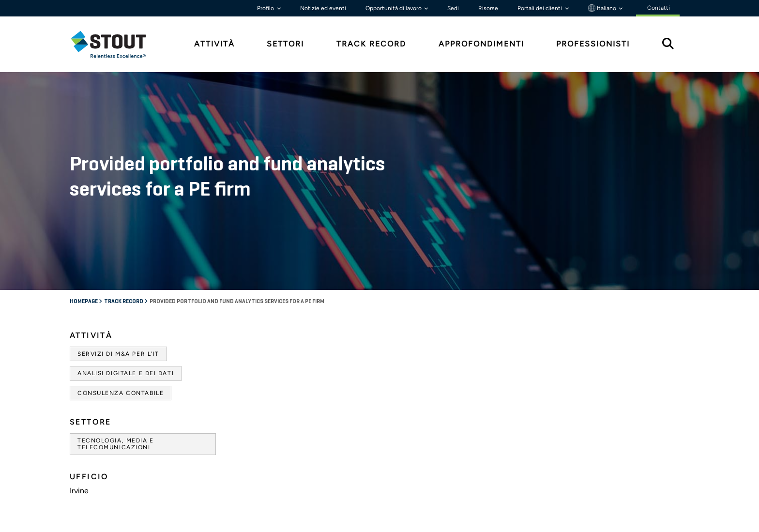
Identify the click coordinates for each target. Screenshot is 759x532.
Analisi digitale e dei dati (126, 373)
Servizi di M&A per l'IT (118, 354)
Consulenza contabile (121, 393)
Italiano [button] (603, 8)
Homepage (84, 302)
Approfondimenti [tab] (481, 44)
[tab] (116, 44)
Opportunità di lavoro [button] (394, 8)
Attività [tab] (214, 44)
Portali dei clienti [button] (540, 8)
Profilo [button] (266, 8)
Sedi (453, 8)
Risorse (488, 8)
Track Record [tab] (371, 44)
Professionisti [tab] (593, 44)
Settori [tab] (285, 44)
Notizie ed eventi (323, 8)
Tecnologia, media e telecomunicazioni (116, 444)
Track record (124, 302)
